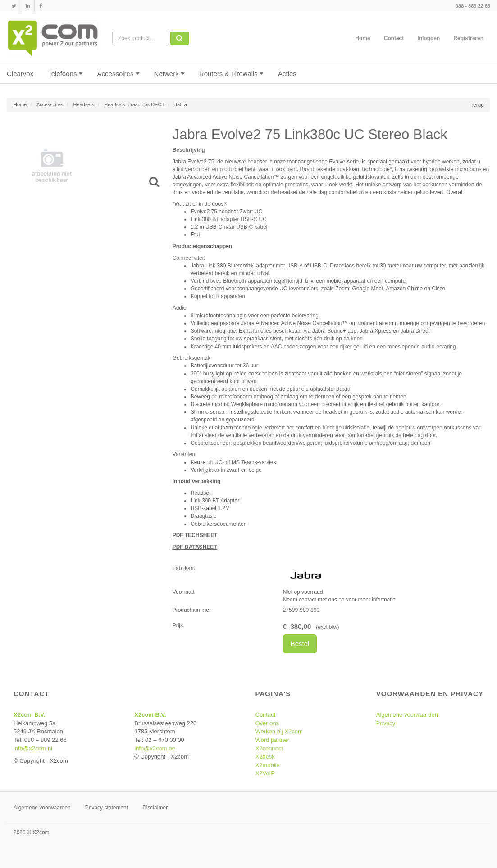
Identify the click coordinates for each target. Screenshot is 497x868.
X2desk (265, 757)
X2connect (269, 748)
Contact (394, 38)
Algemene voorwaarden (407, 715)
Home (362, 38)
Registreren (468, 38)
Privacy (386, 723)
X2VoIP (265, 773)
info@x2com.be (155, 748)
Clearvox (20, 74)
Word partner (273, 740)
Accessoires (119, 74)
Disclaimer (155, 808)
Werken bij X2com (279, 731)
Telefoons (65, 74)
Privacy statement (107, 808)
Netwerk (169, 74)
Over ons (267, 723)
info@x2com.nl (33, 748)
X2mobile (268, 765)
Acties (287, 74)
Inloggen (429, 38)
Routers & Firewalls (231, 74)
